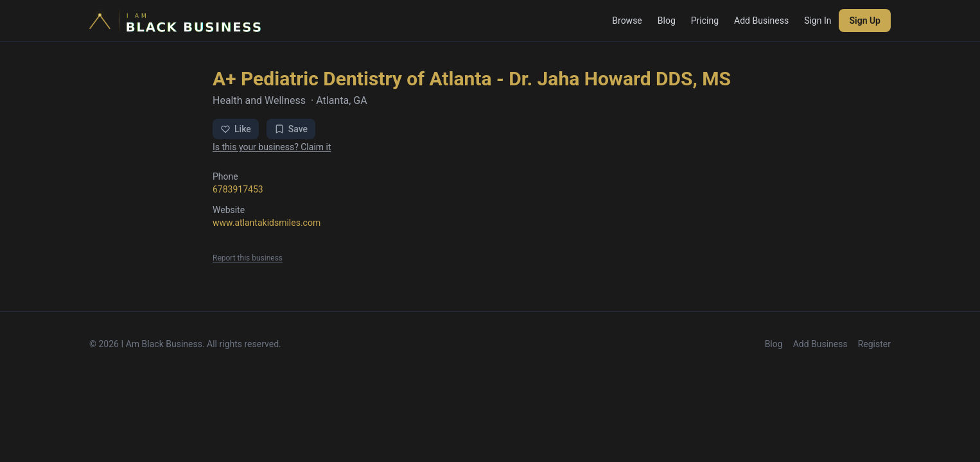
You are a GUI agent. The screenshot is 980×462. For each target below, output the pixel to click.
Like (236, 129)
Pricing (705, 21)
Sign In (818, 21)
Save (291, 129)
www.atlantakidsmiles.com (267, 223)
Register (874, 344)
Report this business (248, 258)
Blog (667, 21)
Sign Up (865, 21)
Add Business (761, 21)
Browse (627, 21)
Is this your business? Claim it (272, 147)
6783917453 (238, 189)
